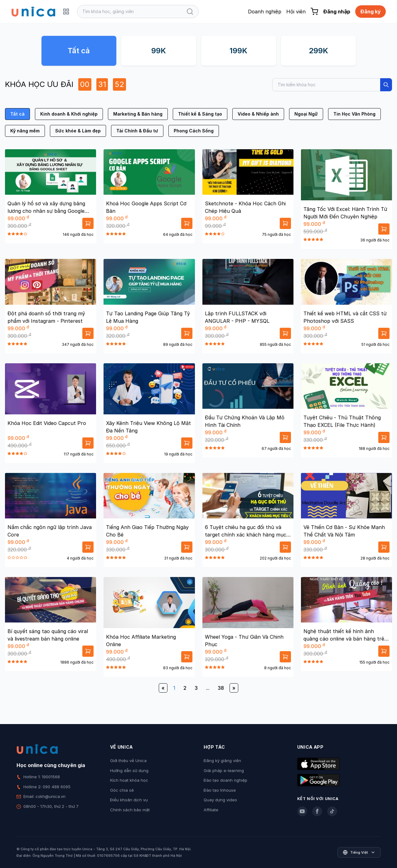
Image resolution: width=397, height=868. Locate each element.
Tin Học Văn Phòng (354, 114)
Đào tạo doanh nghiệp (225, 780)
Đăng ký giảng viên (222, 761)
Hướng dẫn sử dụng (129, 770)
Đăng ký (370, 12)
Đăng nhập (337, 12)
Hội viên (296, 12)
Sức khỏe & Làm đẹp (78, 131)
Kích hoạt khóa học (129, 780)
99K (159, 51)
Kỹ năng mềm (25, 131)
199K (238, 51)
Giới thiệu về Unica (128, 761)
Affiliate (211, 810)
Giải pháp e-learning (224, 770)
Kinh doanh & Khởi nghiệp (69, 114)
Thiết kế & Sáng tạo (200, 114)
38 (221, 688)
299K (318, 51)
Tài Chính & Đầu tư (137, 131)
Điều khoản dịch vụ (129, 800)
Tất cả (79, 51)
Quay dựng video (220, 800)
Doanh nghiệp (265, 12)
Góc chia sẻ (122, 790)
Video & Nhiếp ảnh (258, 114)
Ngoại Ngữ (306, 114)
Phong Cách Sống (194, 131)
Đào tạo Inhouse (220, 790)
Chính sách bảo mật (130, 810)
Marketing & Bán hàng (138, 114)
